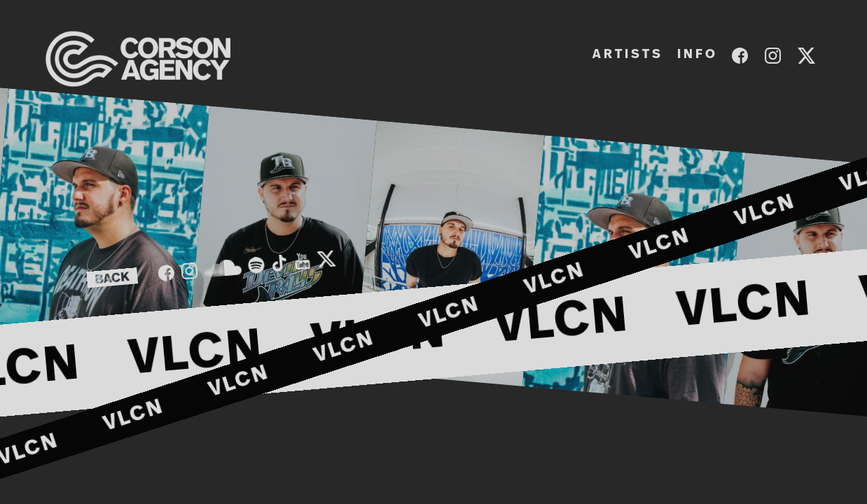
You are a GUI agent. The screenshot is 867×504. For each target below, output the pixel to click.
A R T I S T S (626, 55)
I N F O (696, 55)
